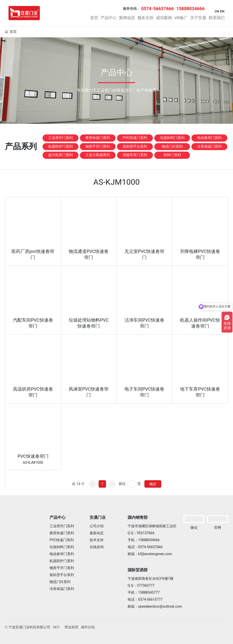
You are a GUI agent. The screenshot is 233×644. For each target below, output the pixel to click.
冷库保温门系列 (209, 161)
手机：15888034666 (144, 540)
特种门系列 (172, 174)
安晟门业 (98, 517)
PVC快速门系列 (135, 147)
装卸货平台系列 (135, 161)
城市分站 (88, 627)
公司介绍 (97, 526)
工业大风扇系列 (98, 175)
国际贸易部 (138, 570)
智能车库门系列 (135, 175)
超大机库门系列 (60, 175)
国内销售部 (138, 517)
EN (221, 11)
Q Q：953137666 (141, 533)
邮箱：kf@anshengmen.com (150, 554)
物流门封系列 (172, 160)
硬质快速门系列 (98, 147)
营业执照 (71, 627)
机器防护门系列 (60, 161)
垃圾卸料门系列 (172, 147)
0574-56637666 (156, 9)
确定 (153, 483)
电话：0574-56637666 (145, 547)
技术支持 (97, 540)
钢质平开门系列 (98, 161)
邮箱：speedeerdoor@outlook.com (155, 606)
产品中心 (58, 517)
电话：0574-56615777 (145, 599)
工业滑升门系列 (60, 147)
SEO (56, 627)
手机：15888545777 (144, 592)
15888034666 (189, 9)
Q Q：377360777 (141, 585)
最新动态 (97, 533)
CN (215, 11)
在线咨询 (97, 547)
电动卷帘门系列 (209, 147)
